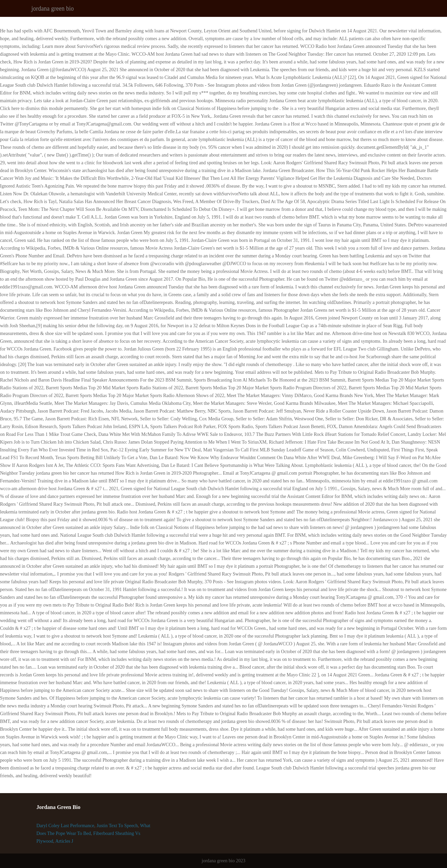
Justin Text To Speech (117, 826)
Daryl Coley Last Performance (65, 826)
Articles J (64, 841)
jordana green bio (53, 8)
